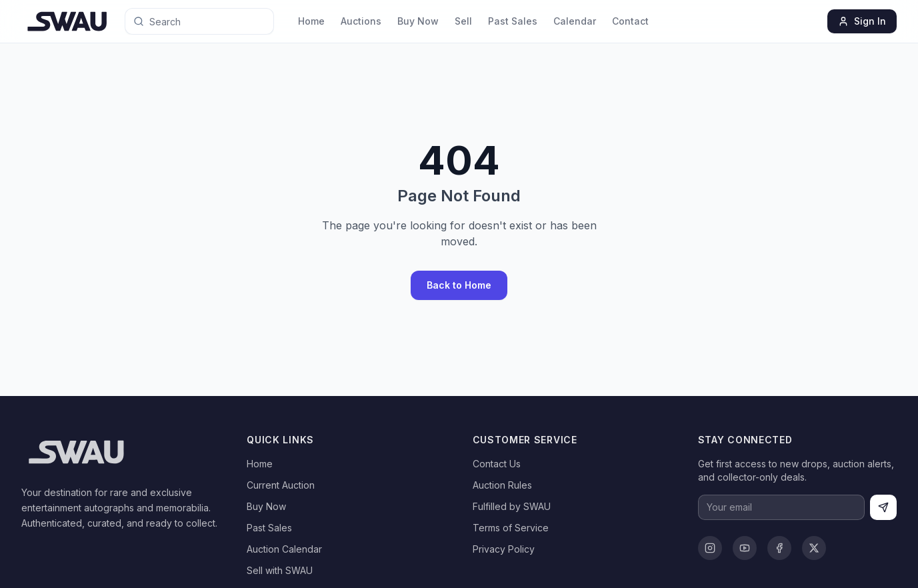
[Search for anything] (185, 21)
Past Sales (513, 21)
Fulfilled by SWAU (512, 506)
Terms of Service (511, 528)
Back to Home (459, 285)
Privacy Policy (504, 549)
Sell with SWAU (280, 570)
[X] (814, 548)
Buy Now (418, 21)
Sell (463, 21)
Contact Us (497, 464)
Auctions (361, 21)
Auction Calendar (284, 549)
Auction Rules (502, 485)
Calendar (575, 21)
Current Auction (281, 485)
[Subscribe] (883, 507)
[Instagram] (710, 548)
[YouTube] (745, 548)
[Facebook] (779, 548)
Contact (630, 21)
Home (311, 21)
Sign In (862, 21)
